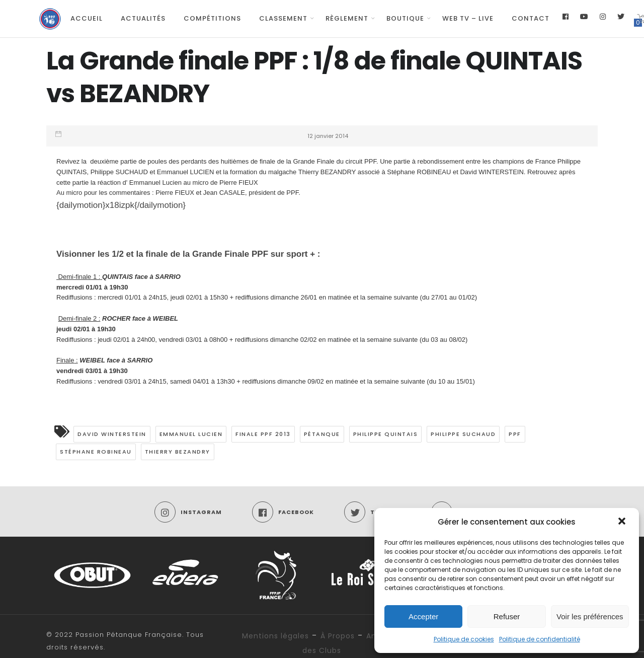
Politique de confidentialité (540, 639)
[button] (623, 522)
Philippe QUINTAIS (386, 434)
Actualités (143, 18)
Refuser (507, 616)
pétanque (322, 434)
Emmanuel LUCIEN (191, 434)
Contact (531, 18)
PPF (515, 434)
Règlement (347, 18)
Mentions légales (275, 636)
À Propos (338, 636)
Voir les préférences (590, 616)
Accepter (423, 616)
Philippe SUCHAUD (463, 434)
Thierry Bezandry (178, 452)
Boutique (405, 18)
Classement (283, 18)
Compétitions (212, 18)
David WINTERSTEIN (112, 434)
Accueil (87, 18)
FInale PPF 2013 (263, 434)
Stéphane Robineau (96, 452)
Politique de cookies (464, 639)
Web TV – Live (468, 18)
